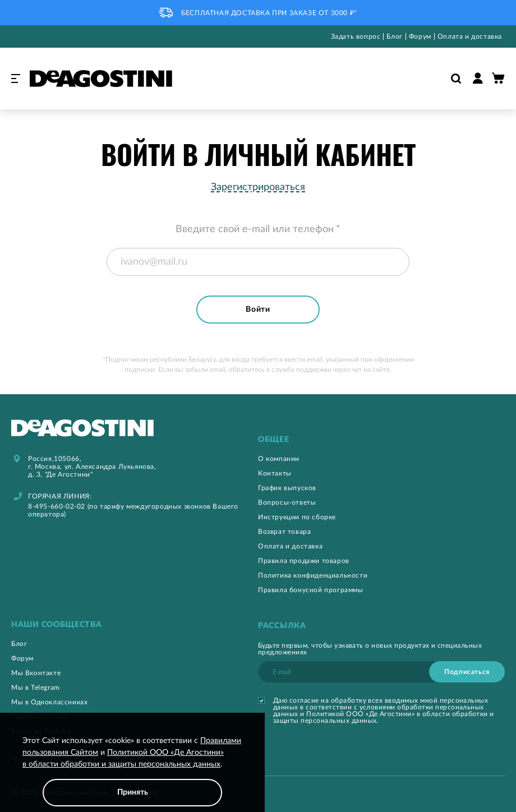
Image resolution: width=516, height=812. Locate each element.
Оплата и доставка (470, 36)
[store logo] (101, 79)
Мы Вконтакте (36, 673)
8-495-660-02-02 (57, 506)
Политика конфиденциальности (313, 575)
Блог (394, 36)
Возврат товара (284, 532)
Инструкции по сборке (297, 517)
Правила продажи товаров (304, 561)
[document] (132, 771)
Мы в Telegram (36, 688)
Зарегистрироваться (258, 187)
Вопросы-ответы (287, 502)
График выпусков (287, 488)
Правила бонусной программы (311, 590)
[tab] (381, 440)
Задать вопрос (356, 36)
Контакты (275, 473)
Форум (420, 36)
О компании (279, 459)
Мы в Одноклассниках (49, 702)
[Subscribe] (467, 672)
